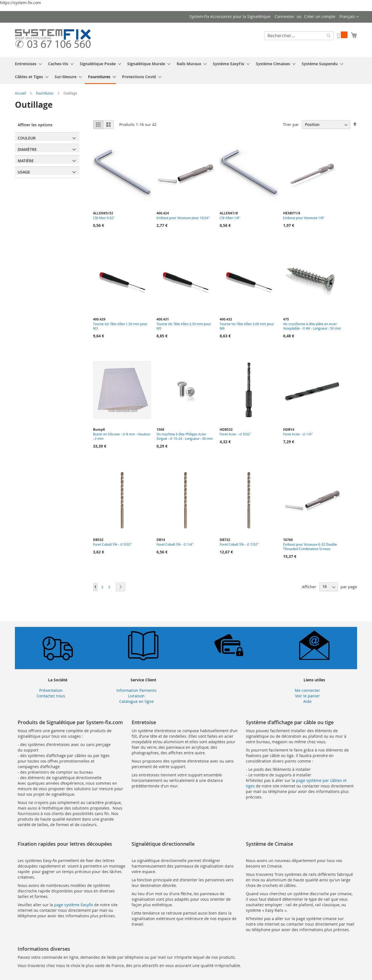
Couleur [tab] (27, 138)
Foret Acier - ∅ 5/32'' (236, 434)
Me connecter (307, 690)
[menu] (186, 71)
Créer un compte (320, 16)
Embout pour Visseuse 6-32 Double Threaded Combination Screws (310, 547)
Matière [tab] (26, 161)
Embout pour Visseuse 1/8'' (304, 218)
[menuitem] (27, 64)
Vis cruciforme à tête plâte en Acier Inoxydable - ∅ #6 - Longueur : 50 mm (312, 326)
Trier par (291, 124)
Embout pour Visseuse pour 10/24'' (183, 218)
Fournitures (45, 93)
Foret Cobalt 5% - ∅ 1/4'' (175, 544)
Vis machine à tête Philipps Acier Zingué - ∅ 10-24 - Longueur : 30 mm (185, 436)
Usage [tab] (24, 172)
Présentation (51, 690)
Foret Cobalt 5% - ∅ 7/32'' (239, 544)
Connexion (284, 16)
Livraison (136, 696)
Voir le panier (307, 696)
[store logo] (53, 40)
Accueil (21, 93)
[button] (349, 17)
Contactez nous (51, 696)
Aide (307, 701)
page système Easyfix (74, 905)
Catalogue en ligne (136, 701)
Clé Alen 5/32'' (104, 218)
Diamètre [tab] (27, 149)
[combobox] (299, 36)
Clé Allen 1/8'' (230, 218)
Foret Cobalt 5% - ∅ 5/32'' (113, 544)
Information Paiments (136, 690)
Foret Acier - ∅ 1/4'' (298, 434)
